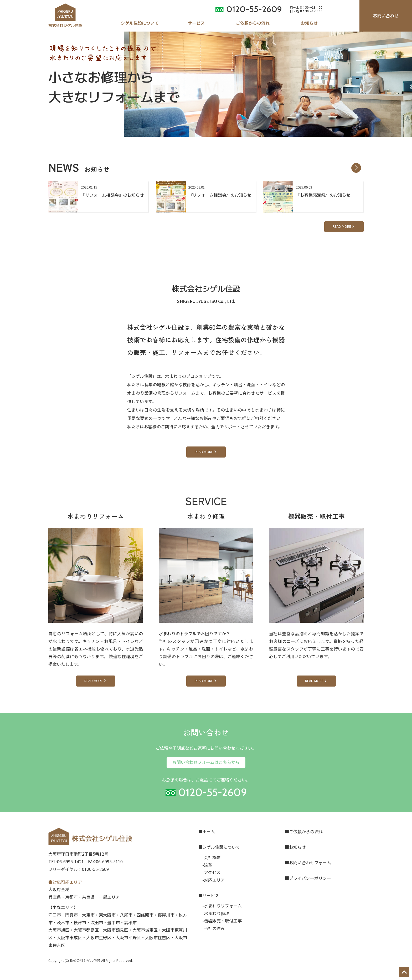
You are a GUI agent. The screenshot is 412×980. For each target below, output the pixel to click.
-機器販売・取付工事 (222, 921)
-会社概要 (212, 857)
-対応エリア (214, 880)
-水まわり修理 (216, 913)
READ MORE (344, 226)
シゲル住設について (140, 23)
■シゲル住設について (219, 847)
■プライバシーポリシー (308, 878)
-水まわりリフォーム (222, 906)
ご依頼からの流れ (253, 23)
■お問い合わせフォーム (308, 862)
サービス (196, 23)
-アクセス (211, 872)
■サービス (209, 895)
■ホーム (207, 831)
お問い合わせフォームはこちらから (206, 762)
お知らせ (309, 23)
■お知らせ (295, 847)
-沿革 (207, 865)
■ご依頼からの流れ (304, 831)
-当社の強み (214, 928)
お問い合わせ (386, 16)
